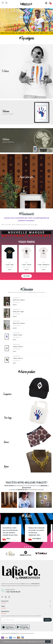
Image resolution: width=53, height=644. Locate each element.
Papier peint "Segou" (19, 312)
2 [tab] (26, 30)
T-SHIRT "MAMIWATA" (43, 265)
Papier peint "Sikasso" (19, 323)
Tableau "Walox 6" (18, 347)
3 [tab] (28, 30)
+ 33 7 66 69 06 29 (13, 592)
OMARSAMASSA (16, 298)
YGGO (10, 263)
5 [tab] (31, 547)
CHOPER (2, 420)
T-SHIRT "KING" (10, 265)
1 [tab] (23, 30)
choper (7, 26)
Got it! (48, 641)
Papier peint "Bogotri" (19, 300)
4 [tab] (30, 30)
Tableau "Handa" (18, 335)
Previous (4, 501)
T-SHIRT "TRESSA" (26, 265)
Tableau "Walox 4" (18, 358)
